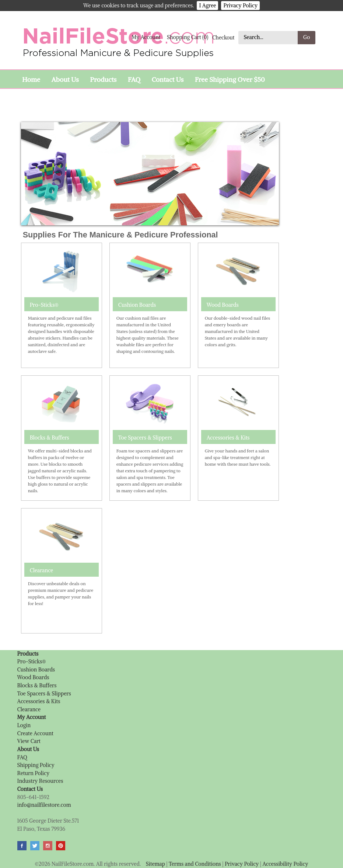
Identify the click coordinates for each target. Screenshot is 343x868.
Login (24, 725)
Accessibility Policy (285, 864)
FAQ (134, 79)
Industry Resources (40, 781)
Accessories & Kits (228, 438)
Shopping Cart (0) (188, 37)
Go (307, 37)
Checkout (223, 37)
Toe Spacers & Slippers (145, 438)
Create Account (35, 733)
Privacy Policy (240, 6)
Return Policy (34, 773)
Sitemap (155, 864)
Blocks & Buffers (50, 438)
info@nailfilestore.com (44, 805)
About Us (65, 79)
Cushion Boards (137, 305)
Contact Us (167, 79)
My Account (146, 37)
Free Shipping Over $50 (230, 79)
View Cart (29, 741)
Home (31, 79)
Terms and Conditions (195, 864)
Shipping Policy (36, 765)
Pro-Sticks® (44, 305)
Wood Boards (223, 305)
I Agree (207, 6)
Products (103, 79)
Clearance (42, 570)
